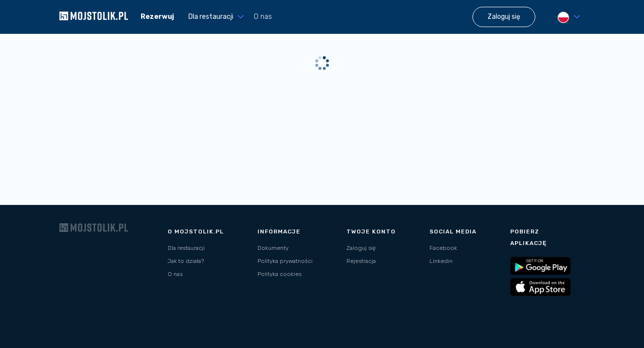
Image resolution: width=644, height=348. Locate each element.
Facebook (443, 248)
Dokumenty (273, 248)
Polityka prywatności (285, 261)
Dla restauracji (186, 248)
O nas (263, 17)
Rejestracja (361, 261)
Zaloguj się (361, 248)
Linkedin (441, 261)
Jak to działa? (186, 261)
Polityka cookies (279, 274)
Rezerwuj (157, 17)
